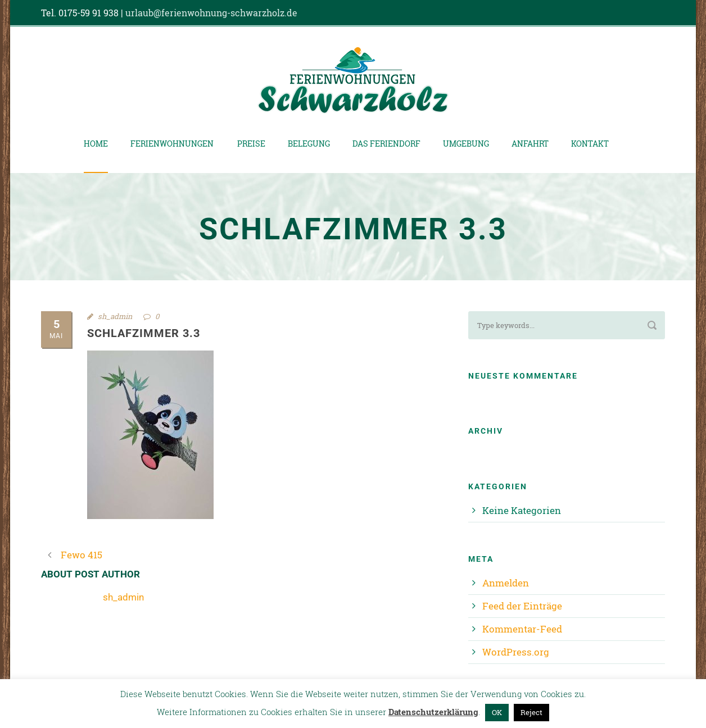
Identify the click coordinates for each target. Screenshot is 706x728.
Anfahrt (530, 144)
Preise (251, 144)
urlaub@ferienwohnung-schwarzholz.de (211, 13)
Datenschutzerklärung (433, 712)
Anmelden (506, 583)
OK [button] (497, 712)
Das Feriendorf (386, 144)
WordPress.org (516, 652)
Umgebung (466, 144)
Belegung (309, 144)
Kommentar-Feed (522, 629)
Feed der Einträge (522, 606)
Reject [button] (531, 712)
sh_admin (115, 316)
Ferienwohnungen (172, 144)
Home (96, 144)
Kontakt (590, 144)
